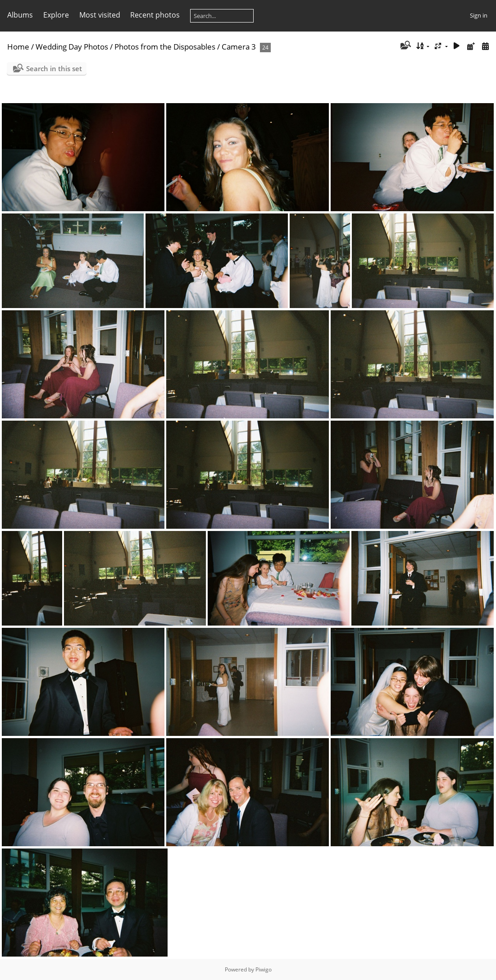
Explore (56, 15)
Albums (20, 15)
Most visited (100, 15)
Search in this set (54, 68)
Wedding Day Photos (72, 47)
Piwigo (264, 969)
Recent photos (155, 15)
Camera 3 (239, 47)
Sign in (479, 15)
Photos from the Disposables (165, 47)
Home (18, 47)
